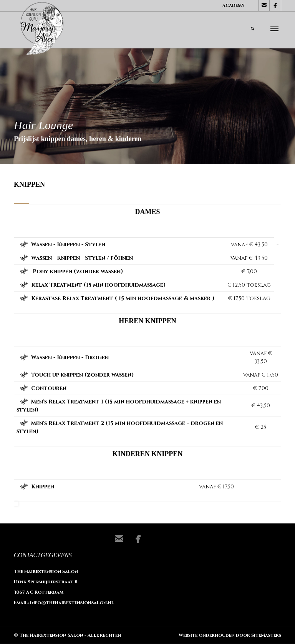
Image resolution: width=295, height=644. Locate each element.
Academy (234, 6)
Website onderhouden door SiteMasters (230, 635)
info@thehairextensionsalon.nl (72, 603)
